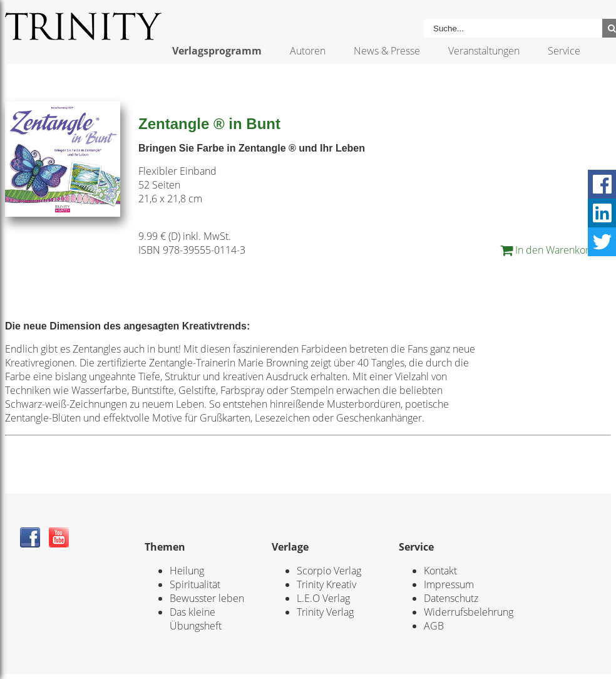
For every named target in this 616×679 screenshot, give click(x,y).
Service (564, 51)
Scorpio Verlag (329, 571)
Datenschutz (451, 598)
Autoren (308, 51)
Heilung (187, 571)
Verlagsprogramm (217, 51)
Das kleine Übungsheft (196, 619)
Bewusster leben (207, 598)
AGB (434, 626)
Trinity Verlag (325, 612)
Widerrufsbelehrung (469, 612)
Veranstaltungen (484, 51)
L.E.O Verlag (323, 598)
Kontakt (440, 571)
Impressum (449, 584)
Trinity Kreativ (326, 584)
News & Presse (387, 51)
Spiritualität (195, 584)
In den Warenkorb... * (556, 250)
